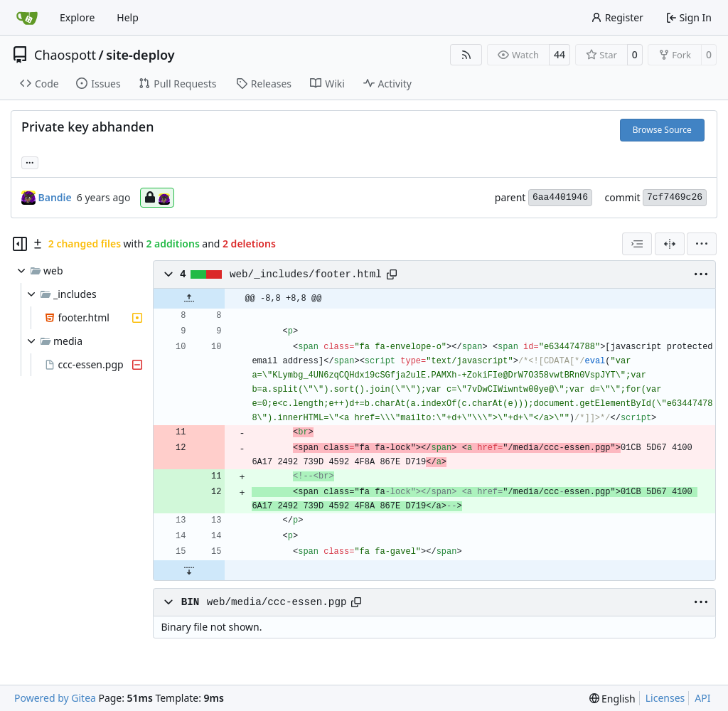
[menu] (702, 244)
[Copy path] (392, 274)
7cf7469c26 (675, 197)
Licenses (665, 698)
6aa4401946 (560, 197)
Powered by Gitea (55, 698)
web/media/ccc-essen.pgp (277, 602)
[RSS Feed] (466, 55)
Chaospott (65, 55)
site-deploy (140, 55)
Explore (77, 17)
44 (560, 54)
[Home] (27, 18)
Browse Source (662, 130)
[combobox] (637, 244)
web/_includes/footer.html (306, 274)
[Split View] (670, 244)
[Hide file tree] (20, 244)
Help (128, 17)
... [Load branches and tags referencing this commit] (30, 161)
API (702, 698)
